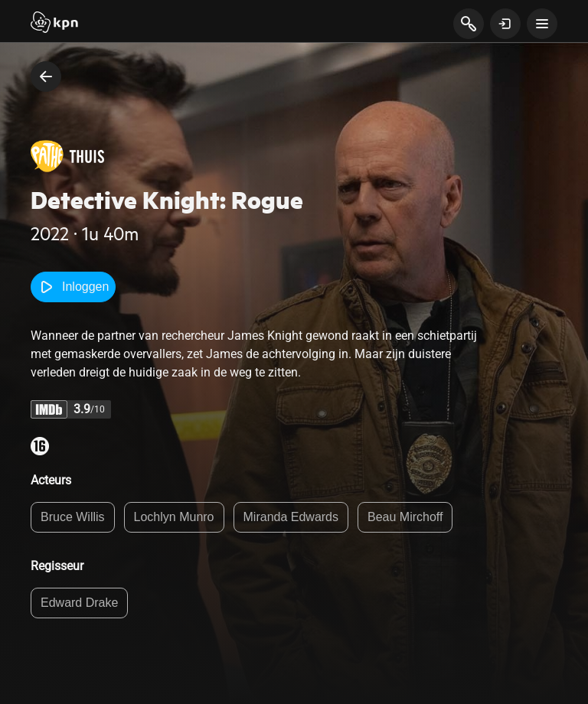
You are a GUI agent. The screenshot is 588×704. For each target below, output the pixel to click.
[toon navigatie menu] (542, 24)
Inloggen (73, 287)
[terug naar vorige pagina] (46, 77)
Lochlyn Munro (174, 517)
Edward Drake (79, 603)
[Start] (54, 24)
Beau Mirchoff (405, 517)
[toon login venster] (505, 24)
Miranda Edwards (291, 517)
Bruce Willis (73, 517)
